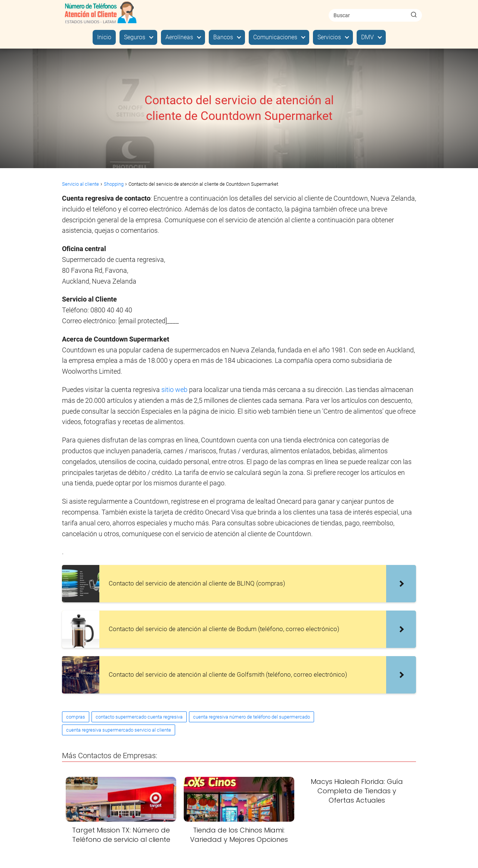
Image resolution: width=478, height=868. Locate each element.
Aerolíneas (179, 37)
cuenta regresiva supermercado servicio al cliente (119, 730)
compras (76, 717)
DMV (367, 37)
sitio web (175, 390)
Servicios (329, 37)
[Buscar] (414, 15)
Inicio (104, 37)
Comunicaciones (275, 37)
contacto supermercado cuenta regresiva (139, 717)
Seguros (135, 37)
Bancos (223, 37)
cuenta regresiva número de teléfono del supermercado (252, 717)
